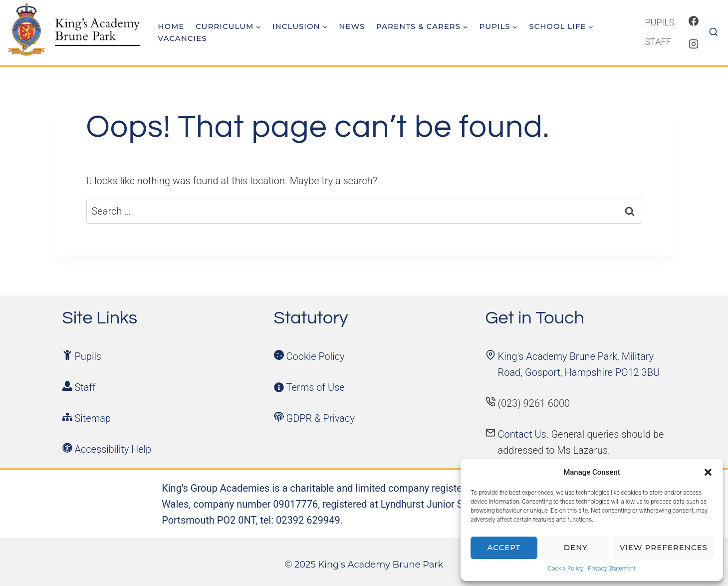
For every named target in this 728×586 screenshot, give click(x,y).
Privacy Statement (612, 569)
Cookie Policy (565, 569)
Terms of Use (316, 387)
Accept (504, 547)
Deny (576, 547)
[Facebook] (694, 21)
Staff (658, 42)
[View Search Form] (717, 32)
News (352, 26)
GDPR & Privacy (321, 418)
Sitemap (93, 418)
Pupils (659, 22)
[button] (708, 472)
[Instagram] (694, 44)
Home (171, 26)
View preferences (664, 547)
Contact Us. (525, 434)
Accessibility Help (113, 449)
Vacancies (182, 38)
